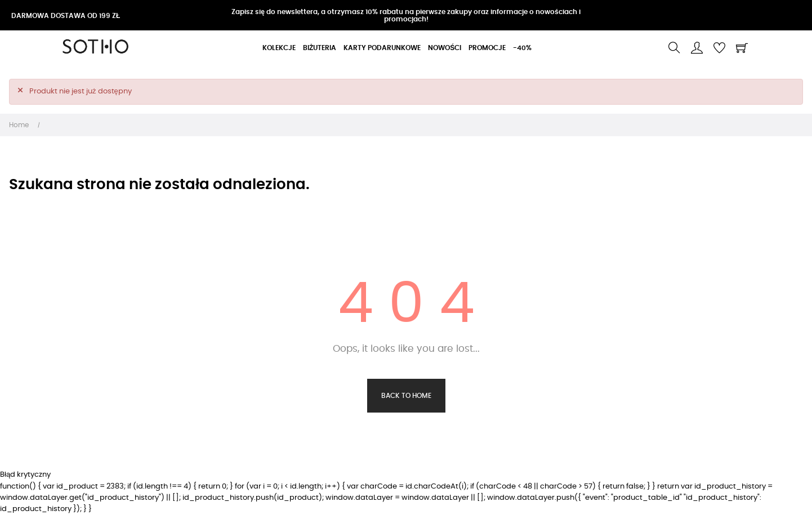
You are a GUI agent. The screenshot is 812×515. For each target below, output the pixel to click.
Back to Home (406, 396)
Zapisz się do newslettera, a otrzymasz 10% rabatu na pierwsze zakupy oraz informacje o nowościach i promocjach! (406, 15)
